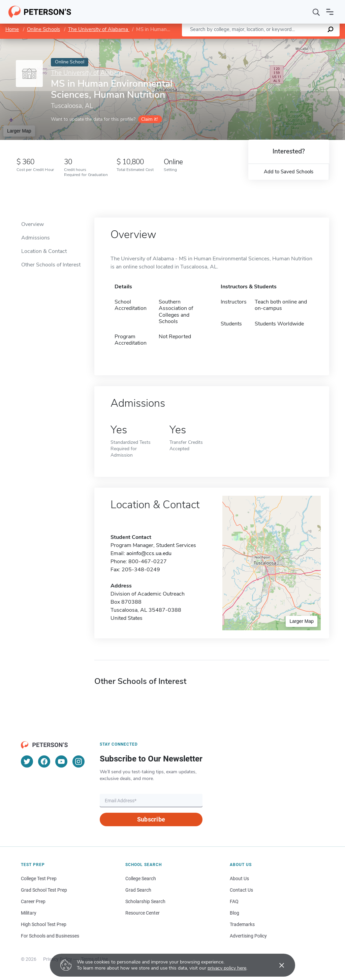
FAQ (234, 901)
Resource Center (143, 913)
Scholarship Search (145, 901)
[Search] (316, 12)
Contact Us (241, 890)
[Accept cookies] (277, 965)
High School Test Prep (44, 924)
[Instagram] (79, 761)
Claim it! (149, 119)
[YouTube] (61, 761)
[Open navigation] (330, 12)
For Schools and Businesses (50, 936)
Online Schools (43, 29)
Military (29, 913)
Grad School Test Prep (44, 890)
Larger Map (19, 131)
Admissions (36, 238)
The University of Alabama (99, 29)
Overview (33, 224)
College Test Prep (39, 878)
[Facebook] (44, 761)
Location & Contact (44, 251)
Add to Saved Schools (289, 172)
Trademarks (242, 924)
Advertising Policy (248, 936)
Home (12, 29)
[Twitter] (27, 761)
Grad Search (138, 890)
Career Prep (33, 901)
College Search (141, 878)
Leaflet (263, 42)
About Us (239, 878)
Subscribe (151, 819)
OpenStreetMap (299, 42)
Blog (234, 913)
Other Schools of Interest (51, 265)
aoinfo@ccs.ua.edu (149, 553)
